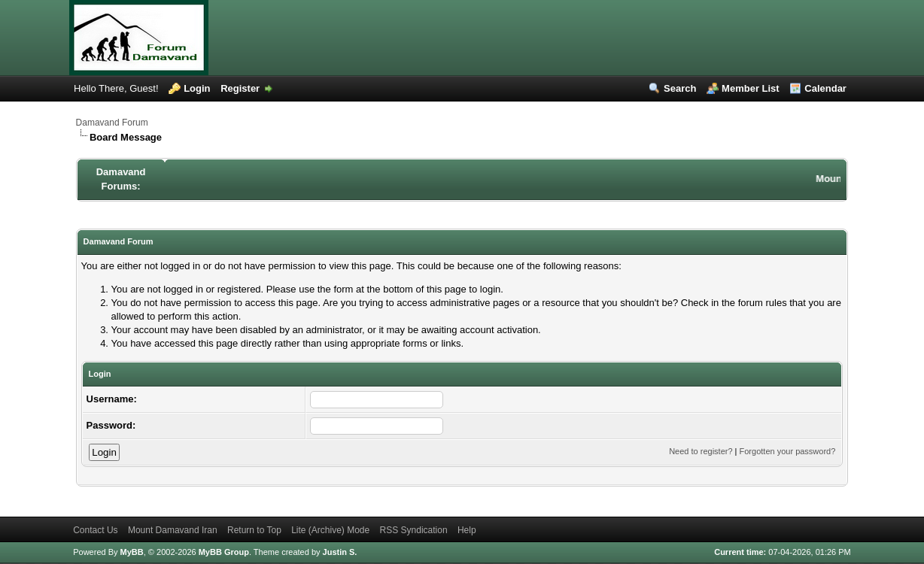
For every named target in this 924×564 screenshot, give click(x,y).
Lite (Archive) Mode (330, 530)
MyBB (132, 552)
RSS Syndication (414, 530)
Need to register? (701, 451)
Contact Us (95, 530)
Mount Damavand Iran (173, 530)
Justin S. (340, 552)
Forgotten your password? (788, 451)
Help (467, 530)
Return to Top (254, 530)
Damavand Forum (112, 123)
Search (680, 88)
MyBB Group (224, 552)
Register (240, 88)
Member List (751, 88)
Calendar (825, 88)
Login (197, 88)
